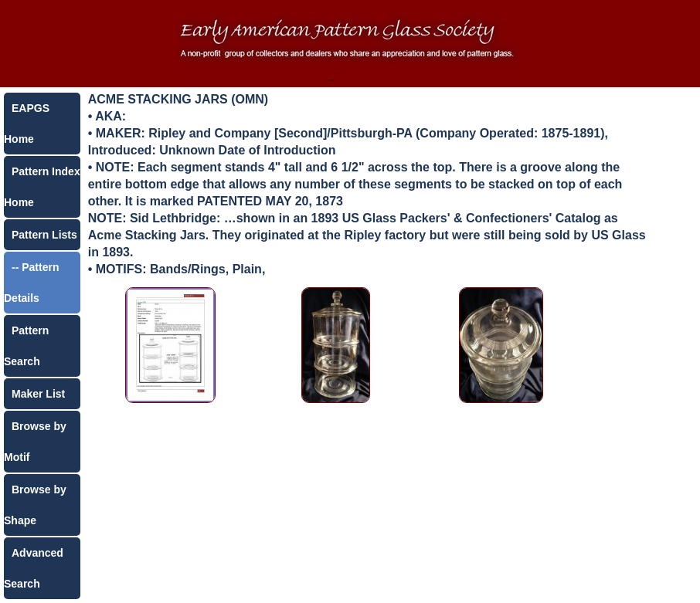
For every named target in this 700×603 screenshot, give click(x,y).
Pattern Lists (44, 235)
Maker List (38, 394)
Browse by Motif (35, 442)
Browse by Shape (35, 505)
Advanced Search (34, 568)
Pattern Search (26, 346)
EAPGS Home (27, 124)
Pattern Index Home (42, 187)
